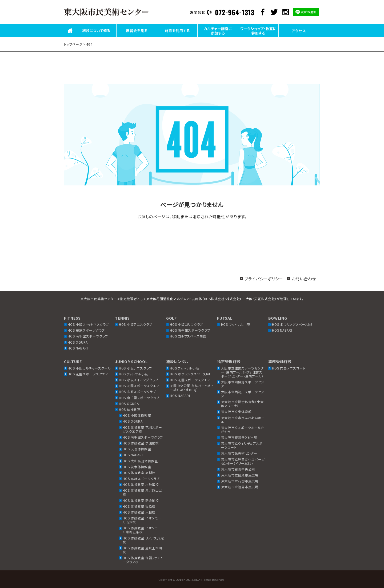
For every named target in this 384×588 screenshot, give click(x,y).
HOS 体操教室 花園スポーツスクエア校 (142, 429)
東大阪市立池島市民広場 (240, 487)
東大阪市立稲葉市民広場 (240, 475)
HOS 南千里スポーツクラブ (88, 336)
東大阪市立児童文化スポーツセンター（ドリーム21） (243, 461)
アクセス (299, 37)
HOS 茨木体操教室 (137, 467)
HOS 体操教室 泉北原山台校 (143, 492)
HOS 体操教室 (130, 409)
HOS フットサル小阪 (236, 324)
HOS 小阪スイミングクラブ (139, 380)
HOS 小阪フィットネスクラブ (88, 324)
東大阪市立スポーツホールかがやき (243, 430)
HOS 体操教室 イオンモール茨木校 (142, 520)
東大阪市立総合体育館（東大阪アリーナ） (242, 404)
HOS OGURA (78, 342)
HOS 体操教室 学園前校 (141, 443)
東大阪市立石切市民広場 (240, 481)
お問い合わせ (304, 279)
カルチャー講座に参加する (218, 37)
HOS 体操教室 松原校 (139, 506)
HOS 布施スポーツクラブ (86, 330)
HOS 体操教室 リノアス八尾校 (143, 540)
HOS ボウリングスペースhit (292, 324)
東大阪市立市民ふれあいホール (243, 420)
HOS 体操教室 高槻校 (139, 473)
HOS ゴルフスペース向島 (188, 336)
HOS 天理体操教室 (137, 449)
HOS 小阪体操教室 (137, 415)
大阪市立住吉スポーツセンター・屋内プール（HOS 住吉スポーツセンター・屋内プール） (242, 372)
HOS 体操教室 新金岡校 (141, 500)
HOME (70, 37)
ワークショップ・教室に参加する (258, 37)
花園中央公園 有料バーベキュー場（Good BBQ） (192, 388)
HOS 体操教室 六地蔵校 (141, 484)
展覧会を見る (137, 37)
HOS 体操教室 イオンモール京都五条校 (142, 530)
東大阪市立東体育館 (236, 412)
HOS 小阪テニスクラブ (136, 324)
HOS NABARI (78, 348)
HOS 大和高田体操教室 (140, 461)
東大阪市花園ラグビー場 (239, 437)
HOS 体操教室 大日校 (139, 512)
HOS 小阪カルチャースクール (89, 368)
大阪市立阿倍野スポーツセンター (243, 384)
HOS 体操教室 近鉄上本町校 (143, 550)
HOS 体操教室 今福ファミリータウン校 (143, 560)
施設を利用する (177, 37)
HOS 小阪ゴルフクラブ (186, 324)
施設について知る (96, 37)
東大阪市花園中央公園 (238, 469)
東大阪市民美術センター (239, 453)
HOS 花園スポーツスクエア (88, 374)
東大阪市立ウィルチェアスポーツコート (242, 445)
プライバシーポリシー (264, 279)
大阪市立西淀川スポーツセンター (243, 394)
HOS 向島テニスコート (289, 368)
